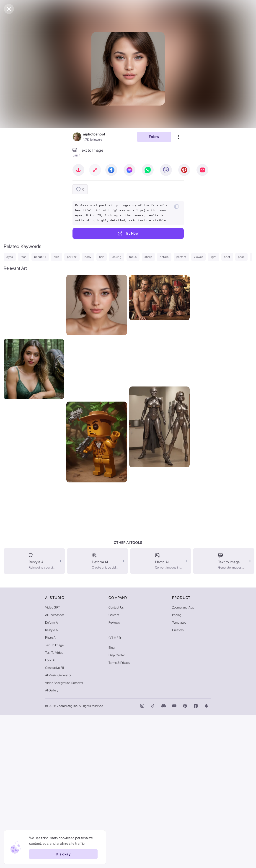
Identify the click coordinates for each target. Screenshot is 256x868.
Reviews (114, 775)
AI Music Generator (58, 828)
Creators (178, 783)
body (88, 257)
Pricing (177, 768)
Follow (154, 137)
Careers (114, 768)
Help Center (117, 808)
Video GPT (53, 760)
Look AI (50, 813)
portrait (72, 257)
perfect (181, 257)
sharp (148, 257)
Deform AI (52, 775)
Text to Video (54, 805)
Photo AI (51, 790)
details (164, 257)
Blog (112, 800)
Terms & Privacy (119, 815)
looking (117, 257)
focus (133, 257)
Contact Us (116, 760)
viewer (198, 257)
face (24, 257)
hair (102, 257)
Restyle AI (52, 783)
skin (57, 257)
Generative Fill (55, 820)
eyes (10, 257)
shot (227, 257)
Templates (179, 775)
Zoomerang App (183, 760)
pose (241, 257)
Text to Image (54, 798)
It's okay (63, 854)
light (213, 257)
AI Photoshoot (55, 768)
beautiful (40, 257)
